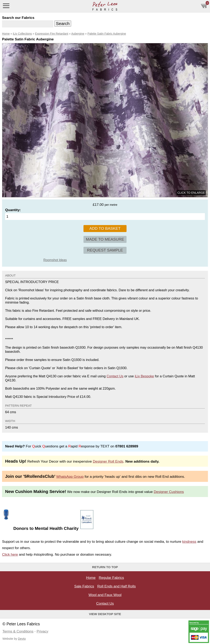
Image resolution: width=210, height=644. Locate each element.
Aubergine (78, 34)
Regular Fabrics (111, 578)
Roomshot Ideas (55, 260)
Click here (10, 554)
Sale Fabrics (84, 586)
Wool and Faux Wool (105, 595)
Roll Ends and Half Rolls (116, 586)
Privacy (42, 631)
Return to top (105, 567)
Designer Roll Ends (108, 461)
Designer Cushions (169, 492)
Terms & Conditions (18, 631)
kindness (189, 542)
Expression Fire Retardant (52, 34)
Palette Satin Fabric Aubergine (107, 34)
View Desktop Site (105, 614)
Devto (22, 639)
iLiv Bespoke (144, 376)
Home (6, 34)
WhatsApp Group (70, 477)
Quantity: (13, 210)
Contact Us (115, 376)
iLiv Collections (22, 34)
